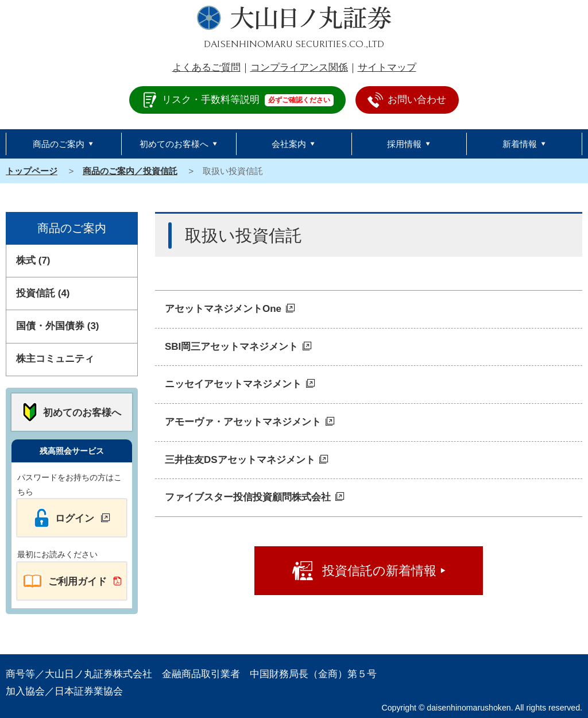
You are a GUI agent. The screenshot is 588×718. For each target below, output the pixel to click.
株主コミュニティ (55, 359)
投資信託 (43, 293)
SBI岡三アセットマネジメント (231, 347)
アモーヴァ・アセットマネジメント (243, 422)
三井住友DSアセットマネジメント (240, 460)
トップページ (32, 171)
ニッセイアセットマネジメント (233, 384)
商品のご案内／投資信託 (130, 171)
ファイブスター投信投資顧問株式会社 (248, 497)
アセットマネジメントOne (223, 309)
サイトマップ (387, 67)
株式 (33, 260)
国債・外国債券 (58, 326)
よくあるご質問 (206, 67)
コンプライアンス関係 (299, 67)
